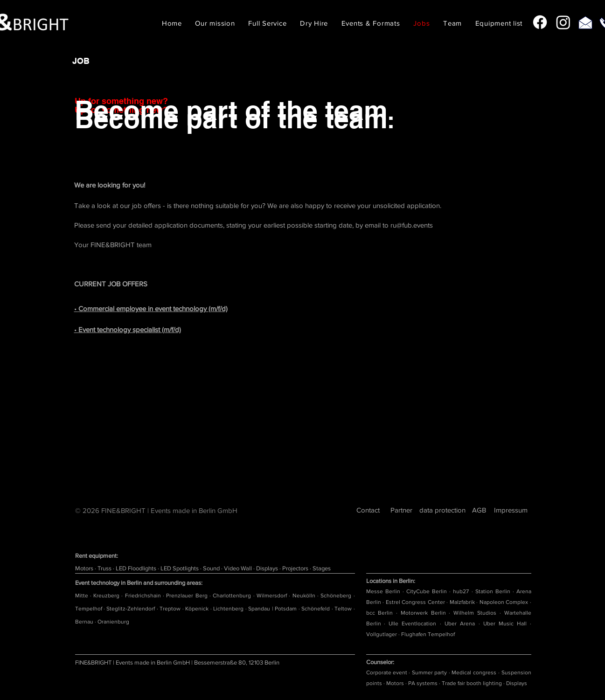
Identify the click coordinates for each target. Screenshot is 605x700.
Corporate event (387, 672)
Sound (212, 568)
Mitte (83, 596)
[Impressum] (511, 510)
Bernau (85, 622)
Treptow (171, 609)
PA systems (423, 683)
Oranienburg (113, 622)
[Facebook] (540, 22)
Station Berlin (493, 591)
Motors (85, 568)
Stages (322, 568)
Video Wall (239, 568)
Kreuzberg (107, 596)
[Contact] (368, 510)
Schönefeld (316, 609)
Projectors (296, 568)
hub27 (461, 591)
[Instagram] (563, 22)
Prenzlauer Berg (188, 596)
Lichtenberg (229, 609)
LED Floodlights (137, 568)
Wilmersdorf (273, 596)
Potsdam (286, 609)
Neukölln (305, 596)
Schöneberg (337, 596)
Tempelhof (89, 609)
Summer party (429, 672)
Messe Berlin (383, 591)
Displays (268, 568)
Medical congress (474, 672)
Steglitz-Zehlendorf (131, 609)
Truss (105, 568)
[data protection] (443, 510)
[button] (314, 23)
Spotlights (186, 568)
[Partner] (402, 510)
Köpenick (198, 609)
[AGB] (479, 510)
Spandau (260, 609)
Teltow (344, 609)
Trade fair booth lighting (472, 683)
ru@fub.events (412, 225)
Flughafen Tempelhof (428, 634)
